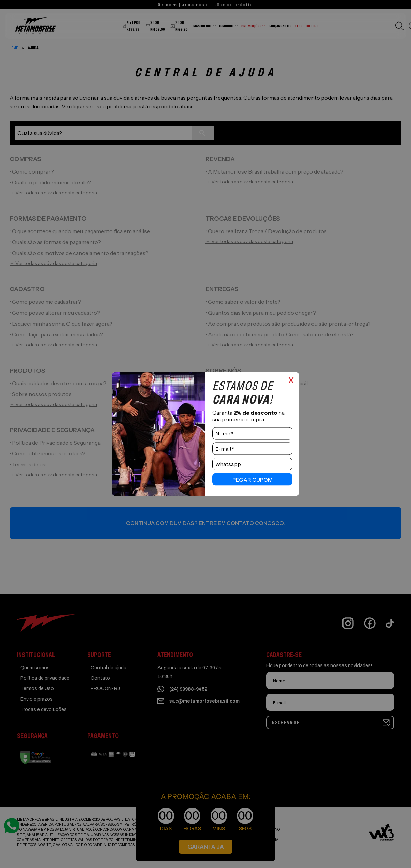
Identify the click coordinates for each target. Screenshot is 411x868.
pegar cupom (253, 479)
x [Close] (291, 379)
